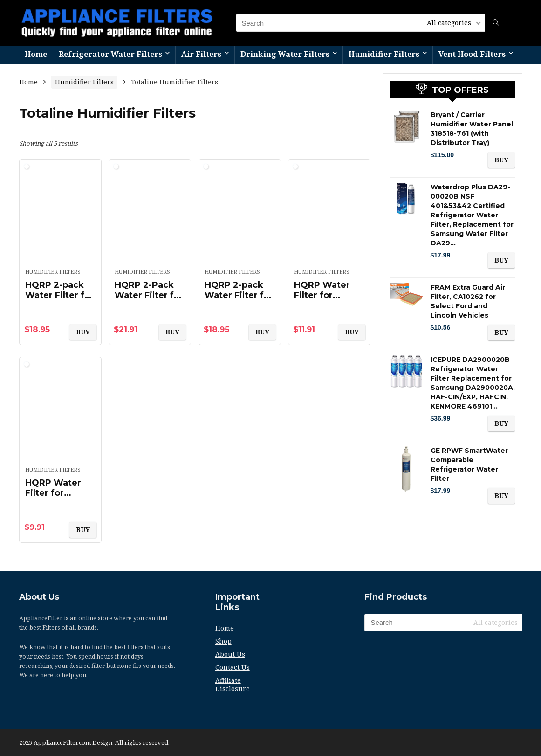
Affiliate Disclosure (233, 684)
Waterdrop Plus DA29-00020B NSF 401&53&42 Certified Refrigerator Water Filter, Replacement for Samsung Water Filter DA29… (472, 215)
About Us (230, 654)
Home (36, 54)
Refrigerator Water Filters (110, 54)
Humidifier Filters (384, 54)
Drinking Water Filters (285, 54)
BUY (83, 332)
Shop (223, 641)
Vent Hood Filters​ (472, 54)
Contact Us (233, 667)
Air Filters (201, 54)
